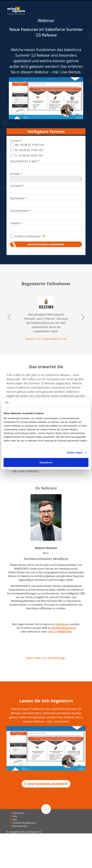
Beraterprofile (20, 826)
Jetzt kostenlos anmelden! (46, 784)
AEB (15, 820)
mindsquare (62, 624)
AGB (15, 816)
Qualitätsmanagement (24, 823)
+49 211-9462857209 (60, 632)
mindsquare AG (33, 832)
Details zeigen (75, 453)
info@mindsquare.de (63, 628)
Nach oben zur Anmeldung (46, 658)
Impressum (19, 813)
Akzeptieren (46, 462)
